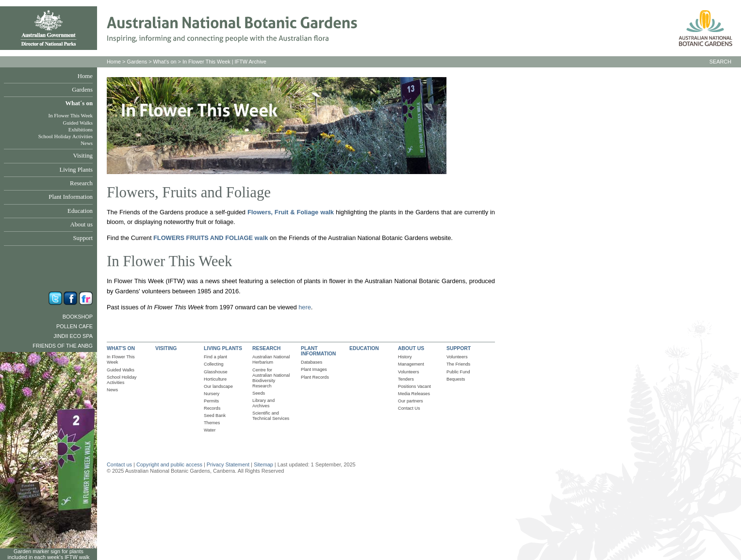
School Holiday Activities (66, 136)
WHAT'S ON (121, 348)
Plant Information (71, 197)
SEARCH (720, 62)
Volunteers (409, 372)
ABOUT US (411, 348)
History (405, 357)
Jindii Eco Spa (73, 336)
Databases (312, 362)
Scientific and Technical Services (271, 416)
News (87, 143)
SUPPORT (459, 348)
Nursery (212, 394)
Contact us (119, 464)
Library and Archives (263, 403)
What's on (165, 62)
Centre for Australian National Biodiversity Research (271, 378)
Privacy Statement (229, 464)
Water (210, 430)
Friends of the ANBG (63, 346)
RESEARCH (266, 348)
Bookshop (78, 317)
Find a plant (215, 357)
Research (81, 183)
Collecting (214, 364)
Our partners (411, 401)
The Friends (458, 364)
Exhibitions (81, 129)
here (305, 307)
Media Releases (414, 394)
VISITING (166, 348)
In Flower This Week (71, 115)
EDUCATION (364, 348)
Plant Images (314, 369)
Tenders (406, 379)
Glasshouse (216, 372)
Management (411, 364)
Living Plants (76, 170)
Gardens (82, 90)
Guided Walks (78, 123)
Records (212, 408)
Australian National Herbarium (271, 360)
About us (81, 224)
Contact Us (409, 408)
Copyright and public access (169, 464)
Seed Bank (215, 416)
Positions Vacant (414, 386)
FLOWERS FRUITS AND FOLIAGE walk (211, 238)
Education (80, 211)
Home (85, 76)
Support (83, 238)
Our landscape (218, 386)
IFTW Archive (251, 62)
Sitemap (263, 464)
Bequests (456, 379)
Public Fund (458, 372)
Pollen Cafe (74, 326)
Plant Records (315, 377)
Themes (212, 423)
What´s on (79, 103)
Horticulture (215, 379)
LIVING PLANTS (223, 348)
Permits (211, 401)
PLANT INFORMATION (318, 351)
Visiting (83, 156)
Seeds (259, 393)
